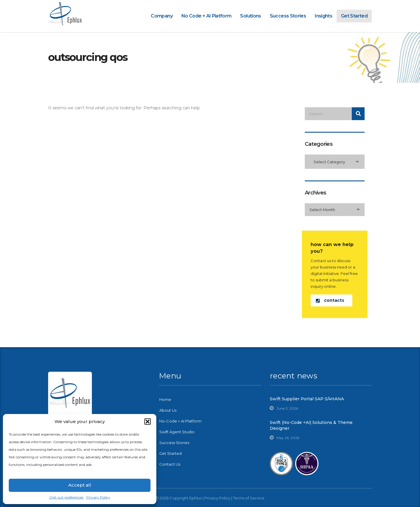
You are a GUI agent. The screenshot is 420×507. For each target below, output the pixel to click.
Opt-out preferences (66, 497)
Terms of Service (249, 498)
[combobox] (335, 162)
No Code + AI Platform (206, 16)
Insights (323, 16)
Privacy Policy (98, 497)
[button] (148, 422)
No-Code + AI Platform (180, 421)
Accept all (80, 485)
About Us (168, 410)
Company (162, 16)
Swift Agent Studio (177, 432)
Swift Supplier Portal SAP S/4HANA (307, 399)
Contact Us (170, 464)
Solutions (250, 16)
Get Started (354, 16)
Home (165, 399)
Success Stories (288, 16)
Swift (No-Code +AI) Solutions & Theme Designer (311, 425)
